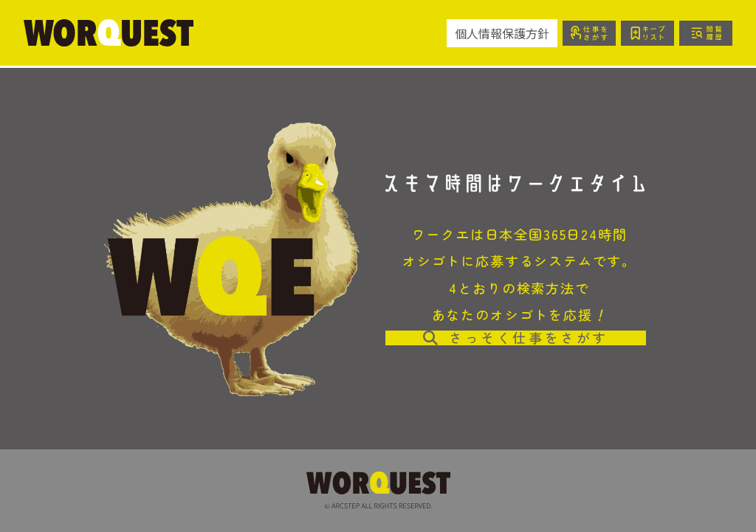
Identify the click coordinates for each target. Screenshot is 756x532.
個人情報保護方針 (502, 33)
